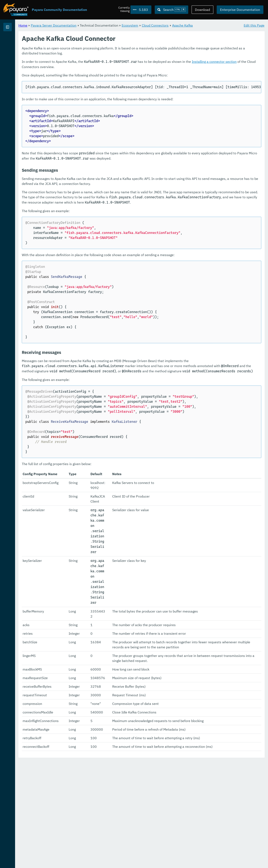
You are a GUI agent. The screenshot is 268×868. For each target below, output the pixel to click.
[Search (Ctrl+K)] (171, 10)
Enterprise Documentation (240, 10)
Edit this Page (254, 25)
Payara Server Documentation (27, 42)
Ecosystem (182, 25)
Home (75, 25)
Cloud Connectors (207, 25)
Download (202, 10)
